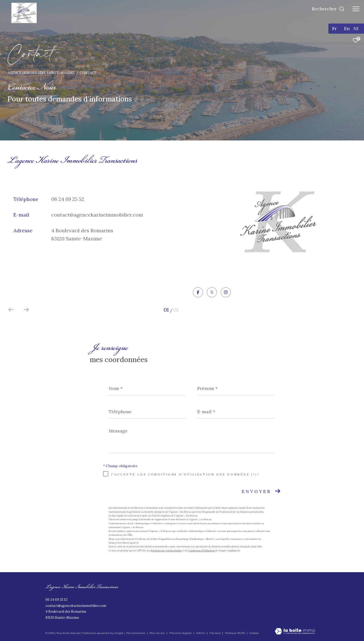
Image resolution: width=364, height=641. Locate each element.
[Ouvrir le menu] (356, 9)
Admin (201, 633)
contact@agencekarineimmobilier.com (97, 215)
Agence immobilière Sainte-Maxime (41, 73)
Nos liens (215, 633)
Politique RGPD (235, 633)
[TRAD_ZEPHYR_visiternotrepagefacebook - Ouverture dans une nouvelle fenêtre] (198, 293)
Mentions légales (181, 633)
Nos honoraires (136, 633)
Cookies (254, 633)
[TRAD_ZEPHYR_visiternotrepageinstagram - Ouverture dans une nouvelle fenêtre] (226, 293)
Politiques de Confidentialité (166, 551)
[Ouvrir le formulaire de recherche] (328, 9)
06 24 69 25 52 (68, 199)
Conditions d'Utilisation (202, 551)
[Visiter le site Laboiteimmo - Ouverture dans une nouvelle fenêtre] (295, 632)
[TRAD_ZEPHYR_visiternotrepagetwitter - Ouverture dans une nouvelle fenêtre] (212, 293)
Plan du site (157, 633)
